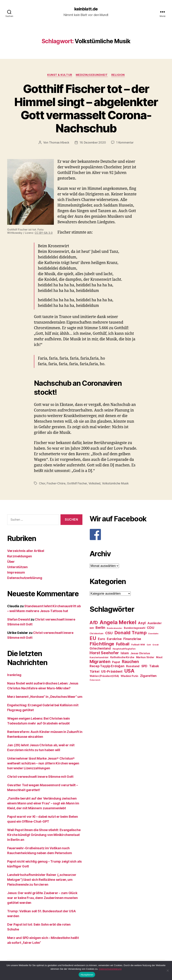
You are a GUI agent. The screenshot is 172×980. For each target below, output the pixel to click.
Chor (42, 483)
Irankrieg (14, 675)
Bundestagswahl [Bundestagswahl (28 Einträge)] (134, 628)
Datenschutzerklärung (25, 578)
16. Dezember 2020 (93, 142)
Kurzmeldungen (20, 556)
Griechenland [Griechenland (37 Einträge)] (100, 648)
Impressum (16, 572)
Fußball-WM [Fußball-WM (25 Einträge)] (138, 645)
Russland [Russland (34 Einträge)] (133, 666)
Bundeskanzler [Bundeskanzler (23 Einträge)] (115, 628)
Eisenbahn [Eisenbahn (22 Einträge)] (153, 634)
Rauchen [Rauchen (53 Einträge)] (130, 662)
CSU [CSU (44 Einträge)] (109, 633)
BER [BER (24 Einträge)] (92, 628)
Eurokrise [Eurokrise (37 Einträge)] (114, 639)
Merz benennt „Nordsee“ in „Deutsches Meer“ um (45, 697)
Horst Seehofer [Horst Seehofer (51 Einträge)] (104, 653)
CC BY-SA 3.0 (44, 233)
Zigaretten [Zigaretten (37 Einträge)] (148, 676)
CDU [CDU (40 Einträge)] (150, 628)
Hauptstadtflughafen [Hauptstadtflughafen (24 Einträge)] (124, 649)
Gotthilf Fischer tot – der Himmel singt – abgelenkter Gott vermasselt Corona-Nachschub (86, 108)
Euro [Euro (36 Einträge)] (101, 639)
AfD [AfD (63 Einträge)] (94, 623)
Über (11, 562)
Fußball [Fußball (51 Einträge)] (123, 644)
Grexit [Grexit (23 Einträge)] (155, 645)
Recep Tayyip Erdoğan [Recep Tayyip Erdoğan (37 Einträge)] (107, 666)
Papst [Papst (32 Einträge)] (116, 662)
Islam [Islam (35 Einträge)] (125, 653)
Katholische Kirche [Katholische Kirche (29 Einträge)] (122, 657)
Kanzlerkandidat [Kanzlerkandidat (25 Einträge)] (99, 657)
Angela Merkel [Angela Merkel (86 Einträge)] (118, 622)
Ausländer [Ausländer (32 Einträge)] (155, 623)
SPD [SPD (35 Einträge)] (144, 666)
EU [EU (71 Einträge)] (93, 638)
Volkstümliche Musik (115, 483)
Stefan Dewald (19, 619)
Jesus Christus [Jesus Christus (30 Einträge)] (140, 653)
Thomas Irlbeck (59, 142)
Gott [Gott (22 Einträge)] (149, 645)
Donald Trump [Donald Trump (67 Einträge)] (131, 633)
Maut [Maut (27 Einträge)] (159, 657)
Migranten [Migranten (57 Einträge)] (100, 662)
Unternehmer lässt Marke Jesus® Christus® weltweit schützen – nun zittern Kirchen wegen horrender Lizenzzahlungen (43, 763)
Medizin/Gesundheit (92, 75)
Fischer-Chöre (56, 483)
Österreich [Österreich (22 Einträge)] (95, 680)
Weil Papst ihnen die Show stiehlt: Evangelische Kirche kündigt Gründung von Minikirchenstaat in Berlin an (44, 835)
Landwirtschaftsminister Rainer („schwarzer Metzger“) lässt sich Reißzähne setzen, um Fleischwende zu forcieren (42, 880)
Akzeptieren (87, 975)
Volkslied (95, 483)
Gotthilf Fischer (77, 483)
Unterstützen (17, 567)
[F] (127, 534)
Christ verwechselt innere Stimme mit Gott (40, 777)
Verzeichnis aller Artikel (26, 551)
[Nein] (168, 970)
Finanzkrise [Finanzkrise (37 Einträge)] (132, 639)
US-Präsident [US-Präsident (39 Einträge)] (112, 671)
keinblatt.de (86, 9)
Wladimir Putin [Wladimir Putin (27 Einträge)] (129, 676)
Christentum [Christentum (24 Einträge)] (97, 633)
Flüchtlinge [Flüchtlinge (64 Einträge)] (102, 644)
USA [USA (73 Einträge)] (129, 671)
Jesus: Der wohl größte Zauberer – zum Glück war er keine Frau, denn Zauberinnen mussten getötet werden (42, 898)
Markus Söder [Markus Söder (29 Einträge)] (145, 657)
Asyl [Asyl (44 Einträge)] (142, 623)
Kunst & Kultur (60, 75)
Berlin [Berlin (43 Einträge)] (100, 628)
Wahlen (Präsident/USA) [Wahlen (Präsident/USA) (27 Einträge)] (104, 676)
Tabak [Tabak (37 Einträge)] (154, 666)
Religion (118, 75)
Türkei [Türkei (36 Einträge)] (94, 671)
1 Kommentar (125, 142)
